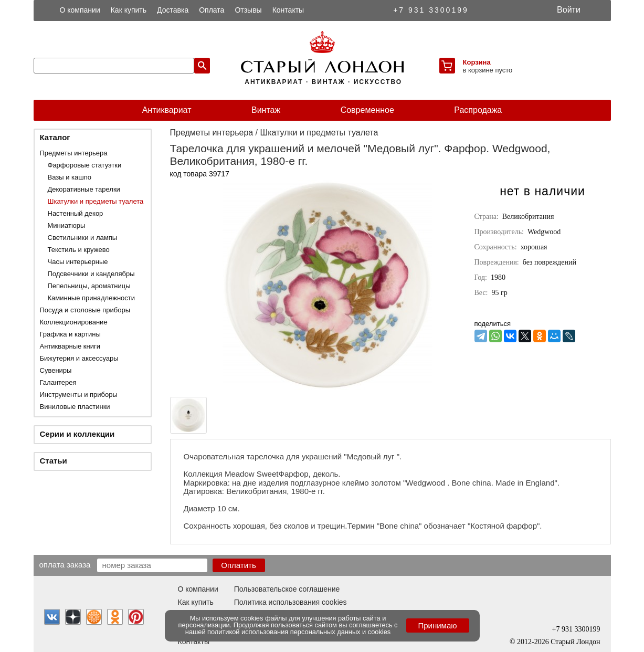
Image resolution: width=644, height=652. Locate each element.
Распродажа (478, 110)
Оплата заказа (65, 564)
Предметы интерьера (74, 153)
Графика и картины (70, 334)
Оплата (212, 10)
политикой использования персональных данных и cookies (299, 632)
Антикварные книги (70, 346)
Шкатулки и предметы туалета (96, 201)
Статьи (54, 461)
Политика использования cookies (291, 602)
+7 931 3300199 (431, 10)
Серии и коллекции (77, 434)
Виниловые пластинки (75, 407)
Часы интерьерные (78, 262)
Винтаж (266, 110)
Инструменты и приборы (79, 395)
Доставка (173, 10)
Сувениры (56, 370)
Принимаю (437, 625)
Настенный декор (76, 213)
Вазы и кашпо (70, 177)
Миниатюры (67, 225)
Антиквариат (167, 110)
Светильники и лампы (83, 238)
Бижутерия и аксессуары (79, 358)
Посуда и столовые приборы (85, 310)
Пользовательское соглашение (287, 589)
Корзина (477, 62)
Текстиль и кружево (79, 250)
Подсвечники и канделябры (91, 274)
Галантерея (58, 382)
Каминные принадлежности (92, 298)
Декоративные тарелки (84, 189)
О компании (80, 10)
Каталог (55, 137)
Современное (367, 110)
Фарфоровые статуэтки (85, 165)
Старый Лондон (575, 642)
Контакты (288, 10)
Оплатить (239, 565)
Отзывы (248, 10)
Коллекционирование (74, 322)
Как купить (129, 10)
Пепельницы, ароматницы (89, 286)
